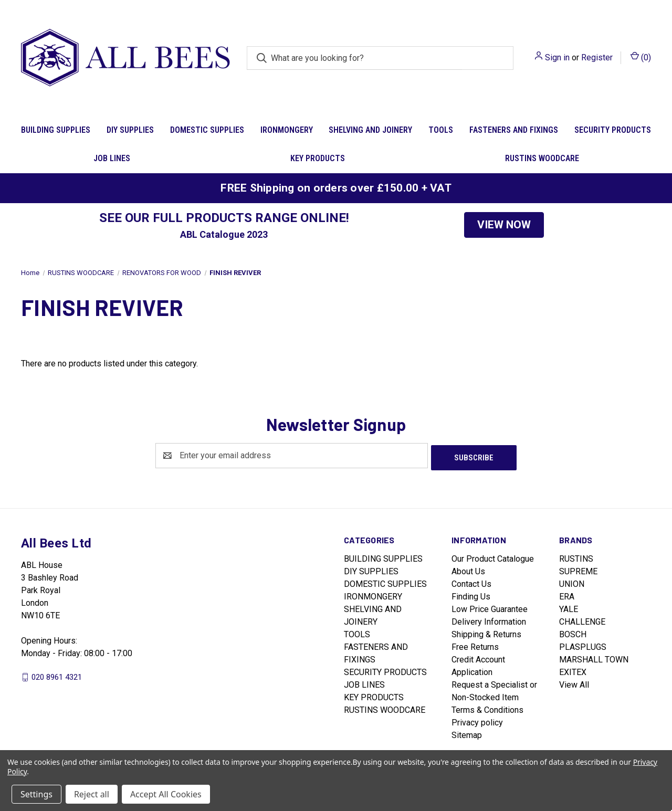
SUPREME (578, 569)
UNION (572, 582)
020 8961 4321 (57, 675)
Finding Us (471, 594)
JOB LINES (112, 158)
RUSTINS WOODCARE (542, 158)
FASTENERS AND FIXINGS (514, 130)
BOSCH (573, 632)
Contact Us (471, 582)
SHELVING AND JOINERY (370, 130)
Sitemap (467, 733)
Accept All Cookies (166, 794)
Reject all (92, 794)
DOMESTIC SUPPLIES (207, 130)
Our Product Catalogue (493, 557)
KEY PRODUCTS (318, 158)
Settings (36, 794)
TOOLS (441, 130)
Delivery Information (489, 620)
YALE (569, 607)
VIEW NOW (504, 225)
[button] (504, 225)
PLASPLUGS (583, 645)
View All (574, 683)
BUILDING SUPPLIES (56, 130)
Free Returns (475, 645)
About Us (468, 569)
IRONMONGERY (287, 130)
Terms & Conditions (487, 708)
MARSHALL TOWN (594, 657)
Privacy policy (477, 720)
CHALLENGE (582, 620)
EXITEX (573, 670)
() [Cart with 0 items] (641, 57)
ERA (567, 594)
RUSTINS (576, 557)
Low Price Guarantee (490, 607)
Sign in (557, 57)
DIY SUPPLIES (130, 130)
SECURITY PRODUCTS (613, 130)
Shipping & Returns (486, 632)
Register (597, 57)
